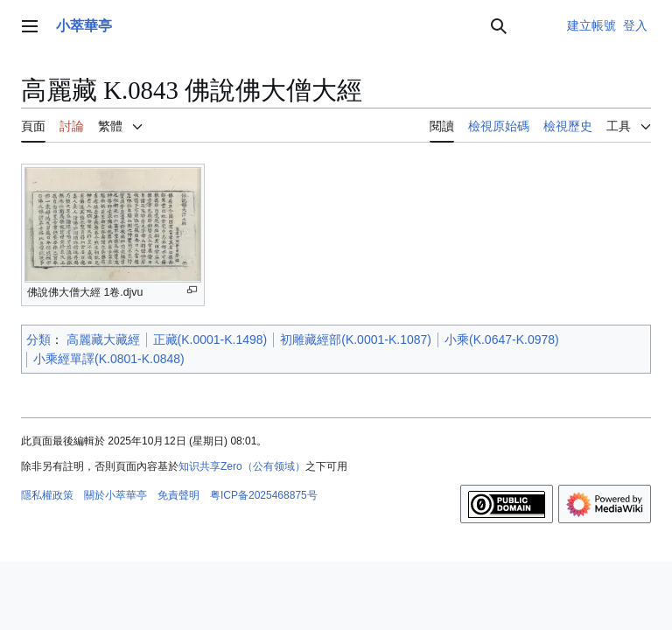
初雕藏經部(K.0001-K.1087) (356, 339)
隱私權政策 (47, 495)
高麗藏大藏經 (103, 339)
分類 (38, 339)
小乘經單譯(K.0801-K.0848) (109, 359)
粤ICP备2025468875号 (264, 495)
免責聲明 (178, 495)
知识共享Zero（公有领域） (242, 466)
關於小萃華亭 (115, 495)
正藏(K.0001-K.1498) (210, 339)
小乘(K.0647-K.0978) (502, 339)
